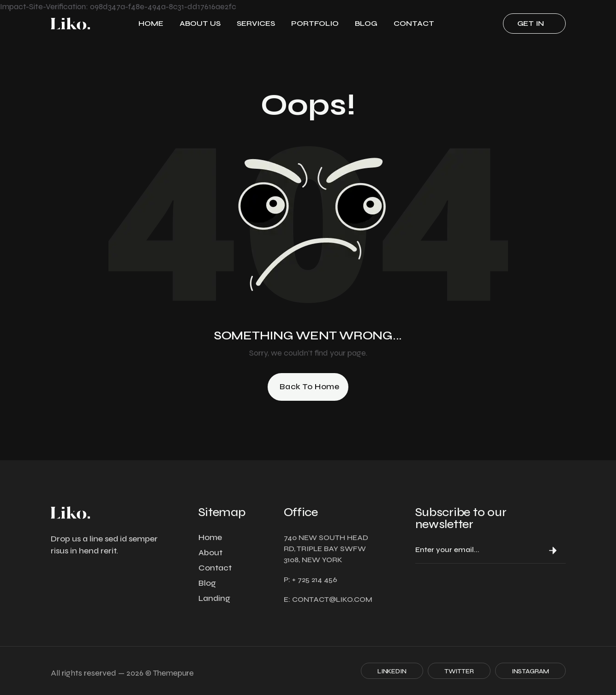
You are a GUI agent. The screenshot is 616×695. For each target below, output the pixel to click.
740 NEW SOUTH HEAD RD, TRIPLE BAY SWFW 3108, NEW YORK (326, 549)
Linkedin (392, 671)
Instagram (530, 671)
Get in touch (532, 26)
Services (256, 23)
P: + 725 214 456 (311, 579)
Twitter (459, 671)
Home (151, 23)
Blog (366, 23)
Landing (214, 598)
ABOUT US (200, 23)
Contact (414, 23)
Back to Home (309, 386)
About (210, 552)
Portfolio (315, 23)
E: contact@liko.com (328, 599)
